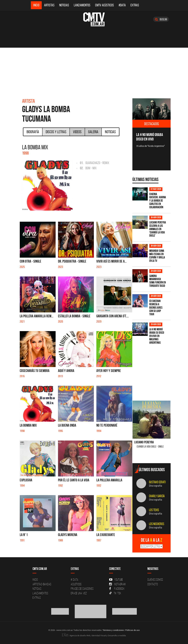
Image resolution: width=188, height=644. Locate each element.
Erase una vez (79, 593)
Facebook (117, 589)
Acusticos (76, 584)
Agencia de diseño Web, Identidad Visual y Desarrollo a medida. (94, 635)
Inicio (36, 5)
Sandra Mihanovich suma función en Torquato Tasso (158, 281)
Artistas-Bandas (42, 584)
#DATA (122, 5)
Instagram (117, 584)
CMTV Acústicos (105, 5)
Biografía (33, 132)
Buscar (161, 19)
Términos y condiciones (113, 630)
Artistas (49, 5)
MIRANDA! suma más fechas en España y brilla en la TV (157, 256)
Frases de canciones (82, 589)
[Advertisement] (94, 71)
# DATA (75, 580)
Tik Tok (115, 593)
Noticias (64, 5)
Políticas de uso (132, 630)
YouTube (116, 580)
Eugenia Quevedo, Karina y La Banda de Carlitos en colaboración (158, 201)
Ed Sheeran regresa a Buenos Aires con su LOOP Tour (156, 308)
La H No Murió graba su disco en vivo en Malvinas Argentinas (157, 336)
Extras (135, 5)
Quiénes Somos (155, 580)
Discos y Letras (56, 132)
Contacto (153, 584)
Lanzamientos (82, 5)
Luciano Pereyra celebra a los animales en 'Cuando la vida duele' (158, 229)
